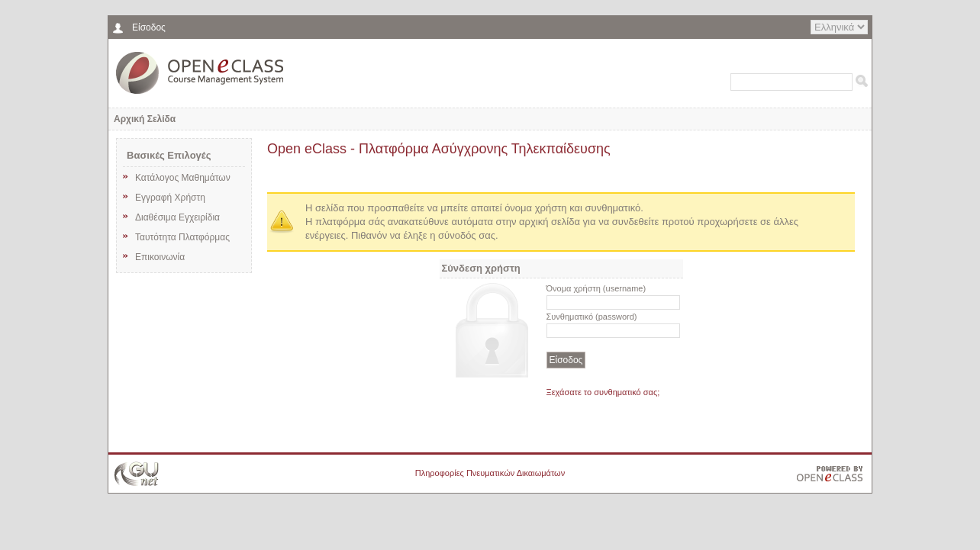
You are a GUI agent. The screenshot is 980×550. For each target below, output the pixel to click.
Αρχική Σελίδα (145, 119)
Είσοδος (149, 27)
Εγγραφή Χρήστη (162, 197)
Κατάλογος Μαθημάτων (175, 177)
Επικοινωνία (152, 256)
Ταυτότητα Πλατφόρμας (174, 236)
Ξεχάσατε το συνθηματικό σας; (603, 392)
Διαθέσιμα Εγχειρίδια (169, 217)
